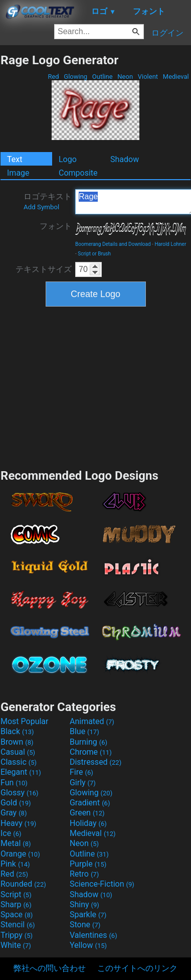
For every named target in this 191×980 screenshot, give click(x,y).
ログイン (167, 33)
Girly (83, 783)
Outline (103, 77)
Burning (88, 742)
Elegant (21, 772)
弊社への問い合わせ (50, 968)
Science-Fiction (102, 884)
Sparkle (88, 915)
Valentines (93, 935)
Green (87, 813)
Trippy (17, 935)
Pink (15, 864)
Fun (14, 783)
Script (16, 894)
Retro (84, 874)
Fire (81, 772)
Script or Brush (94, 254)
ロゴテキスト (48, 201)
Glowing (75, 77)
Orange (20, 854)
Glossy (20, 793)
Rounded (23, 884)
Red (53, 77)
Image (18, 173)
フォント (56, 226)
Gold (16, 803)
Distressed (95, 762)
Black (17, 731)
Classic (19, 762)
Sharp (16, 904)
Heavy (18, 823)
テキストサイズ (44, 269)
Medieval (176, 77)
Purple (88, 864)
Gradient (90, 803)
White (16, 945)
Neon (125, 77)
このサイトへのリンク (137, 968)
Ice (11, 833)
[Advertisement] (96, 386)
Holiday (88, 823)
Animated (92, 721)
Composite (78, 173)
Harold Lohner (170, 244)
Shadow (125, 159)
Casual (18, 752)
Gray (14, 813)
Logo (68, 159)
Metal (16, 843)
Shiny (84, 904)
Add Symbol (41, 207)
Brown (17, 742)
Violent (148, 77)
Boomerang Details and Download (113, 244)
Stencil (18, 925)
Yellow (88, 945)
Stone (85, 925)
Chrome (91, 752)
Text (15, 159)
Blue (84, 731)
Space (17, 915)
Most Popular (25, 721)
